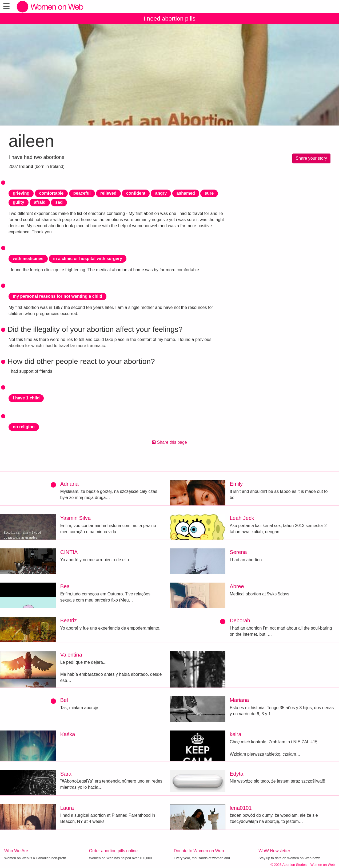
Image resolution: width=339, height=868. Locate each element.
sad (59, 202)
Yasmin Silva (75, 518)
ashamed (186, 193)
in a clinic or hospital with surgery (88, 259)
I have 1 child (26, 398)
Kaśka (68, 734)
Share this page (169, 442)
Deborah (240, 620)
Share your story (311, 158)
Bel (64, 700)
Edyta (236, 774)
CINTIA (69, 552)
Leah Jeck (242, 518)
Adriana (69, 484)
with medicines (28, 259)
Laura (67, 808)
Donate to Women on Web (199, 851)
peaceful (82, 193)
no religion (24, 427)
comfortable (51, 193)
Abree (237, 586)
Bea (65, 586)
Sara (66, 774)
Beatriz (69, 620)
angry (161, 193)
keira (235, 734)
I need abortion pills (169, 19)
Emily (236, 484)
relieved (108, 193)
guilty (19, 202)
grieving (21, 193)
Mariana (239, 700)
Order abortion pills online (113, 851)
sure (209, 193)
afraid (40, 202)
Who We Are (16, 851)
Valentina (71, 655)
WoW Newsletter (274, 851)
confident (136, 193)
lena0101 (241, 808)
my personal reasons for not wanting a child (57, 296)
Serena (238, 552)
